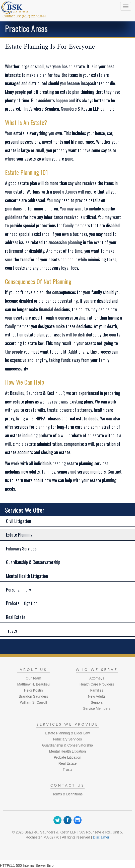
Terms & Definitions (68, 794)
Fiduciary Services (21, 548)
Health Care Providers (97, 684)
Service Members (97, 708)
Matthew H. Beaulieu (33, 684)
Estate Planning (19, 535)
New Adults (97, 696)
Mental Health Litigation (27, 576)
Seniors (97, 702)
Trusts (11, 631)
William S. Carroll (33, 702)
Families (97, 690)
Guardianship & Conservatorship (33, 562)
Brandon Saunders (33, 696)
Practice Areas (26, 28)
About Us (33, 670)
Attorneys (97, 678)
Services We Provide (67, 724)
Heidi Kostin (33, 690)
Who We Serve (97, 670)
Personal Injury (18, 590)
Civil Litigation (19, 521)
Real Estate (16, 617)
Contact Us (67, 785)
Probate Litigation (22, 603)
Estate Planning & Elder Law (67, 733)
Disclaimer (101, 837)
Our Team (33, 678)
